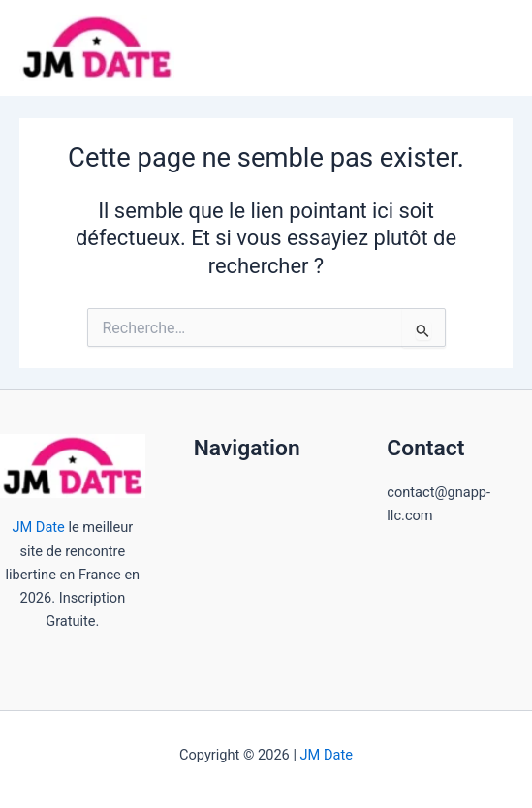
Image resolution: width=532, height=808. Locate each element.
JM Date (38, 527)
